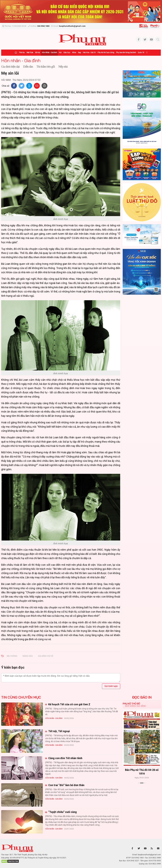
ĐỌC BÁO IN (142, 697)
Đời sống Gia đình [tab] (136, 706)
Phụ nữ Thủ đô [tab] (131, 704)
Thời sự (22, 52)
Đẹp (80, 52)
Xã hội (37, 52)
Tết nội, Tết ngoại (59, 731)
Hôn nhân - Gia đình (49, 52)
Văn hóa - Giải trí (89, 52)
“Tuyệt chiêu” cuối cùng (62, 812)
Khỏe (74, 52)
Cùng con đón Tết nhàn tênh (65, 758)
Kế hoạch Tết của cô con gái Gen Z (69, 704)
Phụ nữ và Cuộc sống (106, 52)
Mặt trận (30, 52)
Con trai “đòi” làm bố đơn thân (66, 785)
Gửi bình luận (111, 686)
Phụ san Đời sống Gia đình (126, 52)
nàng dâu (28, 656)
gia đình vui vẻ (46, 656)
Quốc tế (141, 52)
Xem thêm (142, 788)
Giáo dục (67, 52)
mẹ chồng (12, 656)
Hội (60, 52)
